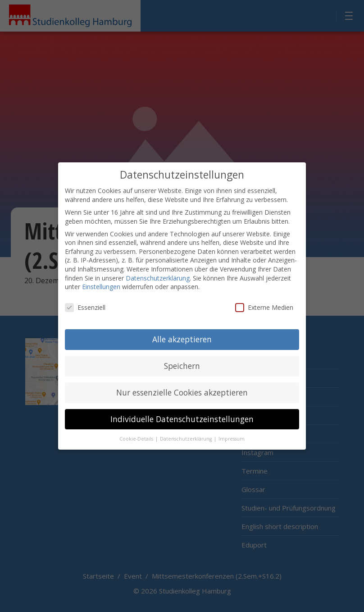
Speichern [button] (182, 359)
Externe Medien (264, 300)
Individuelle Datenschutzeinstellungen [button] (182, 412)
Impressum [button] (232, 432)
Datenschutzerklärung (158, 271)
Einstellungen (101, 280)
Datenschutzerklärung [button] (187, 432)
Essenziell (85, 300)
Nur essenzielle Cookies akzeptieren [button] (182, 385)
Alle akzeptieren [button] (182, 332)
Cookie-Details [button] (137, 432)
